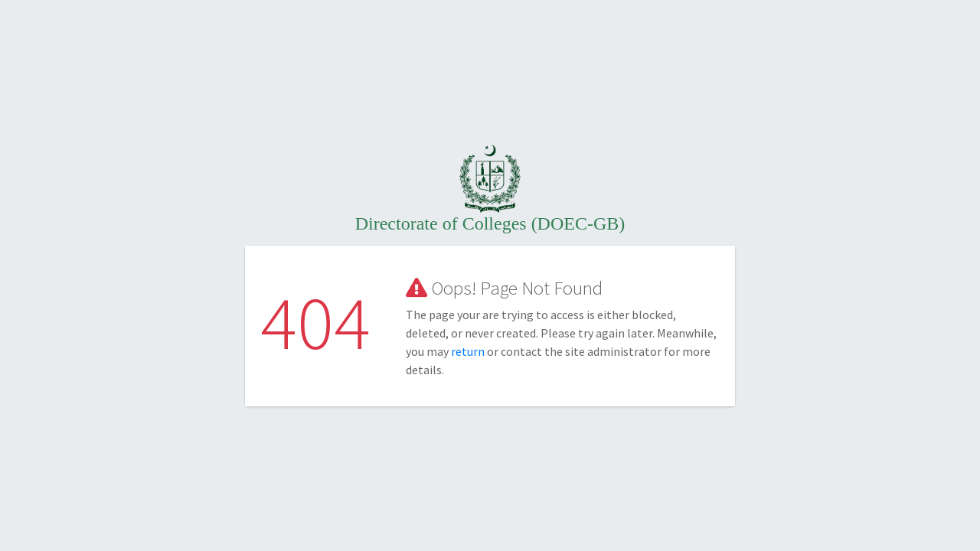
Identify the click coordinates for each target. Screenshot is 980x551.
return (469, 351)
